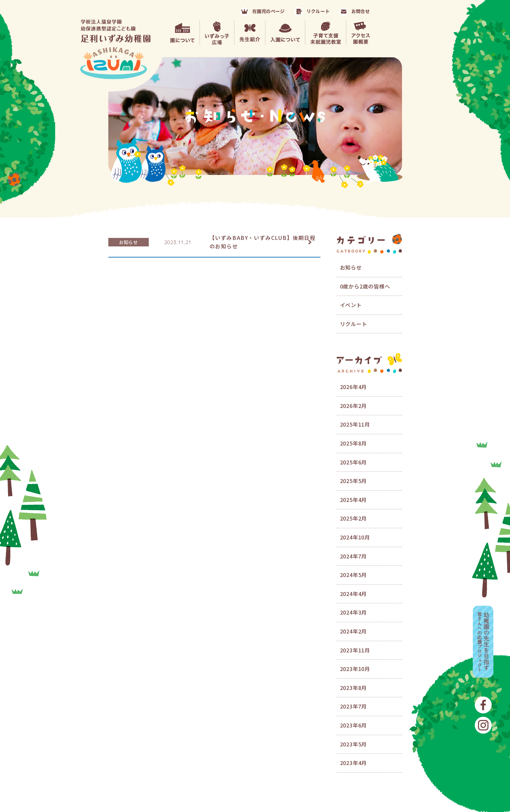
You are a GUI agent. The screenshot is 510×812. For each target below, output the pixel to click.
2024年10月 (355, 537)
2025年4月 (354, 500)
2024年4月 (354, 594)
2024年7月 (354, 556)
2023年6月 (354, 725)
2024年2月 (354, 631)
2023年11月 (355, 650)
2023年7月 (354, 706)
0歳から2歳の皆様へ (365, 286)
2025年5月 (354, 481)
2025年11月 (355, 424)
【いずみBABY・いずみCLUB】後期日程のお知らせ (263, 242)
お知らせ (128, 242)
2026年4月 (354, 387)
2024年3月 (354, 612)
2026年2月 (354, 406)
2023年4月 (354, 763)
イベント (351, 305)
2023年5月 (354, 744)
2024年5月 (354, 575)
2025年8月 (354, 443)
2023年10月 (355, 669)
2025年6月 (354, 462)
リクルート (354, 324)
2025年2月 (354, 518)
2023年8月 (354, 688)
